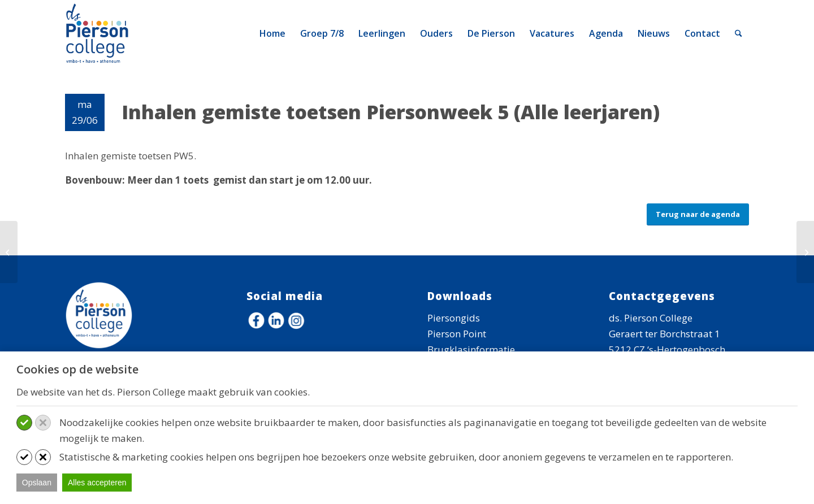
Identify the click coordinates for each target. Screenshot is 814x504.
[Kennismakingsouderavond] (9, 252)
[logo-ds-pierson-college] (99, 33)
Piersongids (454, 318)
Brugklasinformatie (471, 349)
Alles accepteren (97, 483)
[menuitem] (272, 33)
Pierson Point (457, 334)
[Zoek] (739, 33)
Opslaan (37, 483)
